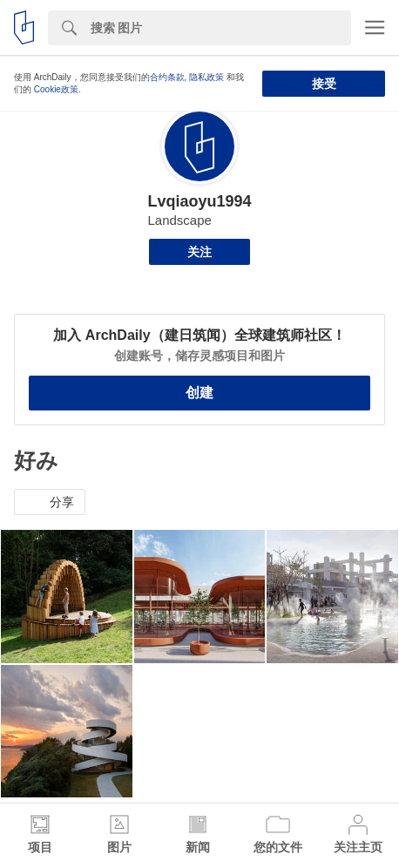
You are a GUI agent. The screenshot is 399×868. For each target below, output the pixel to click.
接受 (324, 84)
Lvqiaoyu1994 (199, 201)
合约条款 (167, 77)
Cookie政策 (56, 89)
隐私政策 (206, 77)
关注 (199, 252)
